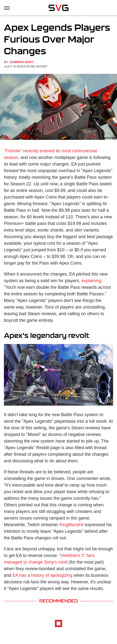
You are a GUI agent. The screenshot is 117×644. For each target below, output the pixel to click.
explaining (91, 281)
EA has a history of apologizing (42, 575)
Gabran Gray (22, 62)
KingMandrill (72, 525)
